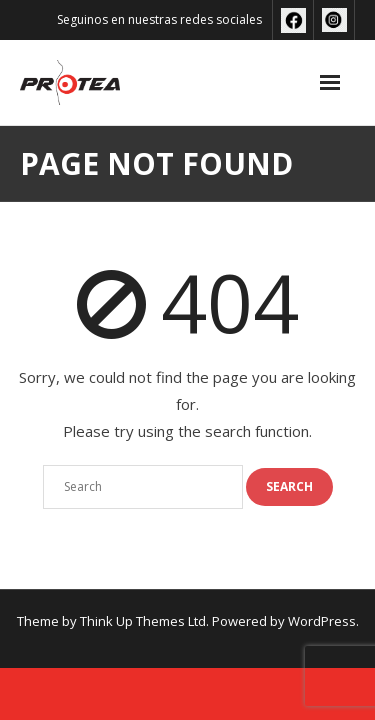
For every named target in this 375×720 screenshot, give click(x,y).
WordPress (322, 621)
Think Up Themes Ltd (143, 621)
